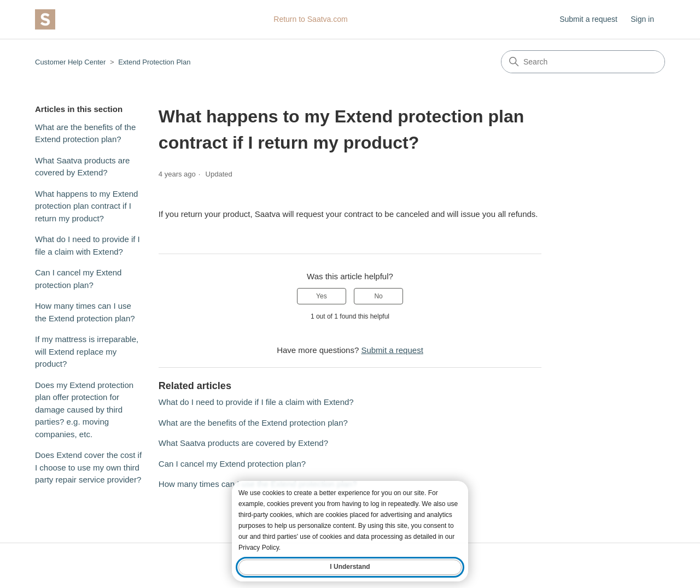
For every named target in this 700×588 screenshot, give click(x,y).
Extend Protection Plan (154, 62)
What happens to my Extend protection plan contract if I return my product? (86, 206)
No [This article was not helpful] (378, 296)
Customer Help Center (70, 62)
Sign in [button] (642, 19)
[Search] (583, 62)
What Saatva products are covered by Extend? (82, 167)
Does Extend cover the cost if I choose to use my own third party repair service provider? (88, 467)
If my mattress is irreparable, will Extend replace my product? (87, 351)
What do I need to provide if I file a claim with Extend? (87, 245)
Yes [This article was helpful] (322, 296)
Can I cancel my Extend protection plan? (78, 279)
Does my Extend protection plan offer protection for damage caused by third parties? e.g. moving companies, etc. (84, 410)
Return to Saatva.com (310, 19)
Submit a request (588, 19)
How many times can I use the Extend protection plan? (85, 312)
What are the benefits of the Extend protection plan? (85, 133)
